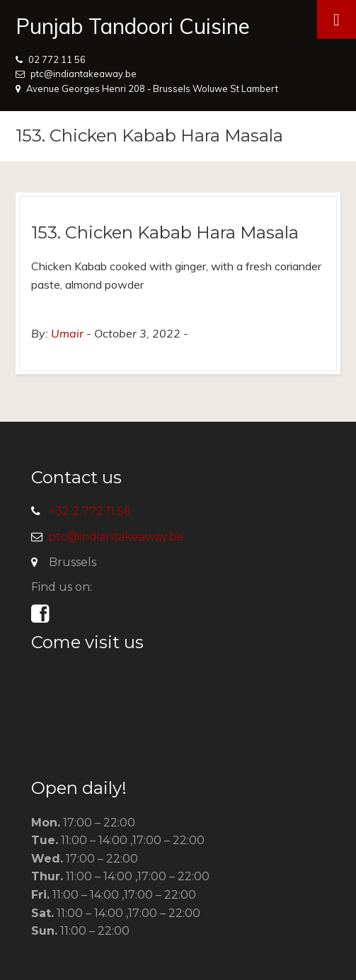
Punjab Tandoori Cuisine (133, 26)
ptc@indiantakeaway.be (84, 74)
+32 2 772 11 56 (90, 511)
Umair (67, 333)
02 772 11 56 (57, 59)
